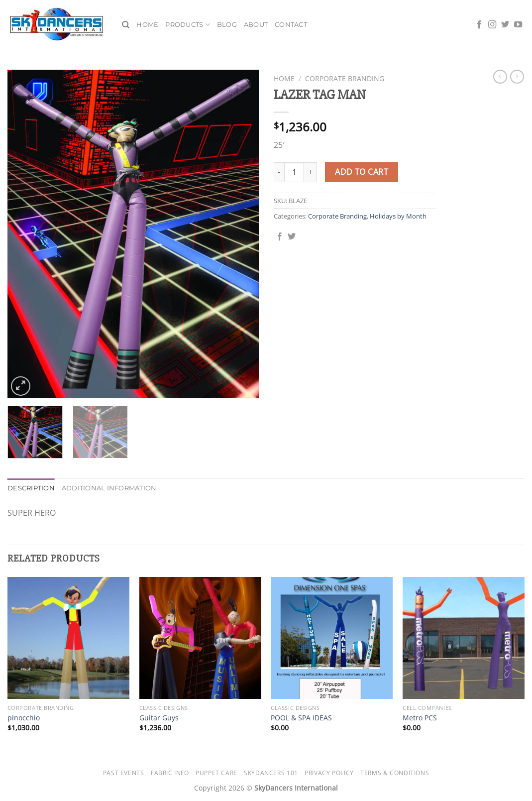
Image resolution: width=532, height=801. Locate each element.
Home (147, 25)
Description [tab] (31, 488)
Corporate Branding (345, 78)
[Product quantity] (294, 172)
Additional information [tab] (109, 488)
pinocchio (24, 718)
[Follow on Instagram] (492, 25)
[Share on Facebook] (280, 237)
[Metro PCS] (464, 638)
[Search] (126, 25)
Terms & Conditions (395, 773)
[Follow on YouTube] (518, 25)
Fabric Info (170, 773)
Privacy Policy (329, 773)
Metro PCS (420, 718)
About (256, 25)
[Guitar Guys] (200, 638)
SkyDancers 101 (271, 773)
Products (188, 25)
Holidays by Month (398, 216)
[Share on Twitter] (292, 237)
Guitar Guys (159, 718)
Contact (291, 25)
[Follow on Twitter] (505, 25)
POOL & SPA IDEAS (301, 718)
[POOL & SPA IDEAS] (332, 638)
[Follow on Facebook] (479, 25)
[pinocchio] (68, 638)
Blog (227, 25)
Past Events (124, 773)
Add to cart (362, 172)
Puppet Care (216, 773)
